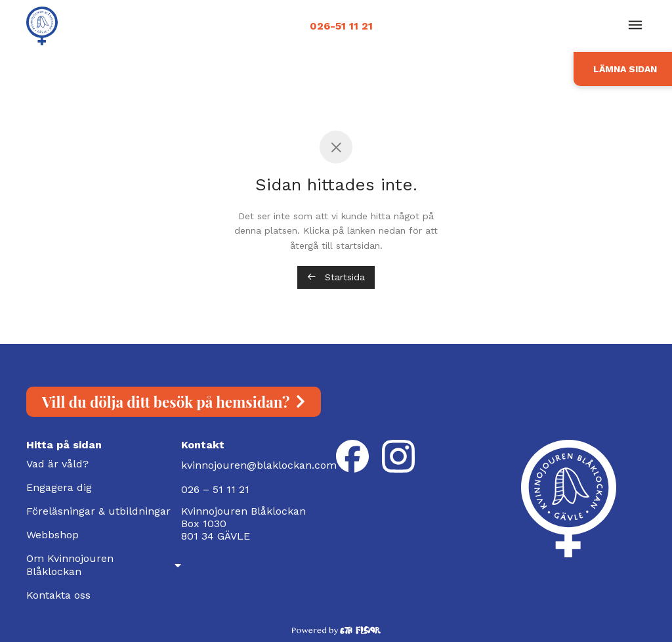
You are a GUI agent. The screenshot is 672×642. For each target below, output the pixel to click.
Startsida (336, 277)
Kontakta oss (58, 595)
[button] (635, 26)
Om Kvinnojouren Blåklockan (104, 565)
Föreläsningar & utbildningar (98, 511)
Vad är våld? (57, 464)
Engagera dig (59, 487)
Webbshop (52, 535)
